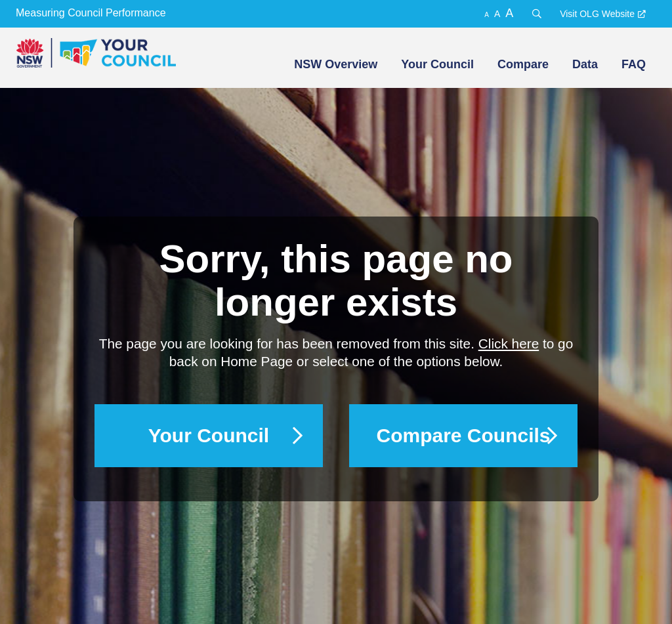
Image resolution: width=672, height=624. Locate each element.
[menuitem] (334, 64)
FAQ (634, 64)
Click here (509, 343)
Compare (523, 64)
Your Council (437, 64)
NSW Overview (336, 64)
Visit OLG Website (597, 14)
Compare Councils (463, 435)
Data (585, 64)
